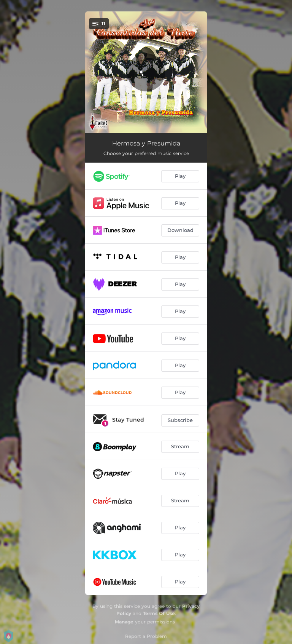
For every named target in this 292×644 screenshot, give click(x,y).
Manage (124, 622)
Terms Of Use (159, 613)
